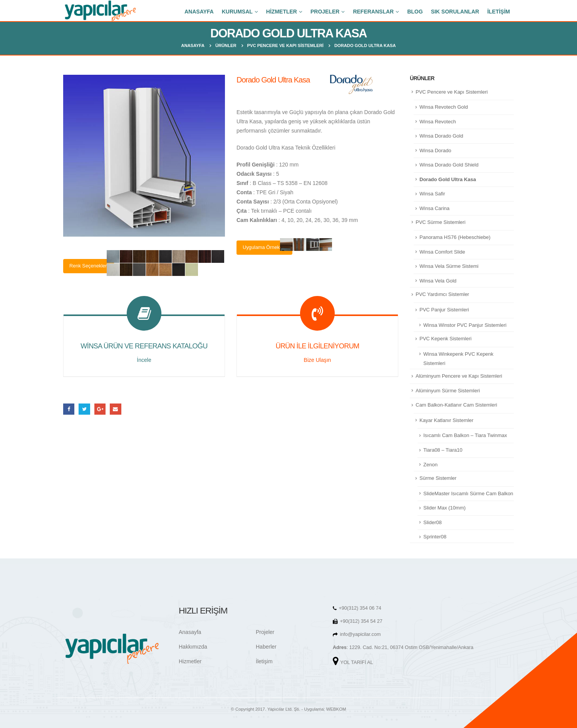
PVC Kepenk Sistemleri (445, 339)
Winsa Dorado (435, 150)
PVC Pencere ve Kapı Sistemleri (452, 92)
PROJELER (325, 12)
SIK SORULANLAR (455, 12)
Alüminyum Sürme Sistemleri (448, 391)
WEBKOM (336, 709)
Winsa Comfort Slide (442, 252)
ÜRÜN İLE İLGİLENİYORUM (317, 346)
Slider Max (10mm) (444, 508)
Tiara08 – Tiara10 (443, 450)
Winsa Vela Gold (438, 281)
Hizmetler (190, 661)
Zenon (430, 465)
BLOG (415, 12)
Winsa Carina (434, 208)
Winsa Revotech (438, 122)
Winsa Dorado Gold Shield (449, 165)
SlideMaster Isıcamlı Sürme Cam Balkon (468, 493)
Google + (100, 409)
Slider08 (433, 522)
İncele (144, 360)
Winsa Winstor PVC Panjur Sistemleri (465, 325)
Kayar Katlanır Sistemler (446, 420)
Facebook (69, 409)
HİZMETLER (282, 12)
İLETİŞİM (499, 12)
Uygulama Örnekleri (264, 247)
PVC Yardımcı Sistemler (442, 294)
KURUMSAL (237, 12)
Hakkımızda (193, 647)
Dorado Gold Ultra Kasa (448, 179)
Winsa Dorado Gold (441, 136)
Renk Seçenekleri (89, 266)
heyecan (84, 409)
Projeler (265, 632)
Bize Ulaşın (318, 360)
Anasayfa (190, 632)
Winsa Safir (432, 194)
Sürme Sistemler (438, 478)
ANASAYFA (199, 12)
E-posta (115, 409)
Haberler (266, 647)
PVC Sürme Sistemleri (440, 222)
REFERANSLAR (373, 12)
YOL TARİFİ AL (356, 662)
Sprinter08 (435, 537)
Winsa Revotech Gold (444, 107)
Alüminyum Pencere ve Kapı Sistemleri (459, 376)
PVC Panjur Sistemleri (444, 310)
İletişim (264, 661)
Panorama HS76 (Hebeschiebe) (455, 237)
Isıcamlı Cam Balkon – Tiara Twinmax (465, 435)
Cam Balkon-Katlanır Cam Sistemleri (456, 405)
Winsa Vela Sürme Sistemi (449, 266)
